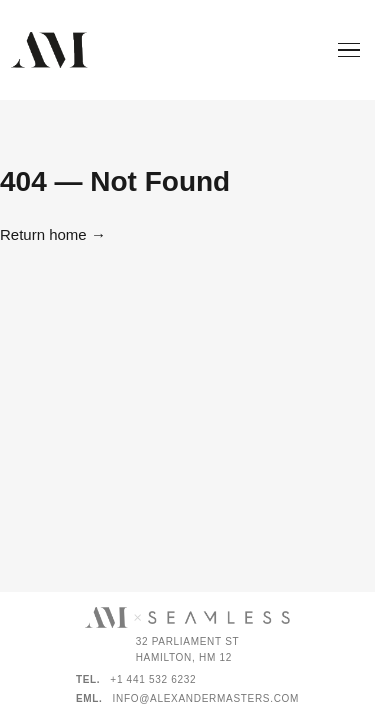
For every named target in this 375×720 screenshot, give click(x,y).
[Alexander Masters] (49, 50)
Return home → (53, 234)
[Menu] (349, 50)
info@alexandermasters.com (206, 698)
